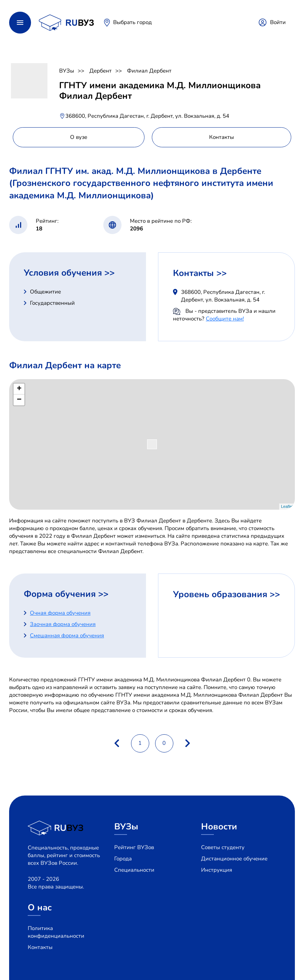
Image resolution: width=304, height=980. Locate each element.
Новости (219, 827)
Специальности (134, 870)
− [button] (19, 400)
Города (123, 859)
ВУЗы (67, 71)
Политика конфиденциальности (56, 932)
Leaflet (287, 506)
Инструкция (217, 870)
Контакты (40, 947)
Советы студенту (223, 847)
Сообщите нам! (225, 319)
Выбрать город (132, 22)
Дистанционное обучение (234, 859)
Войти (278, 22)
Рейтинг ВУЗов (134, 847)
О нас (40, 907)
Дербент (101, 71)
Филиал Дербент (149, 71)
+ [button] (19, 389)
